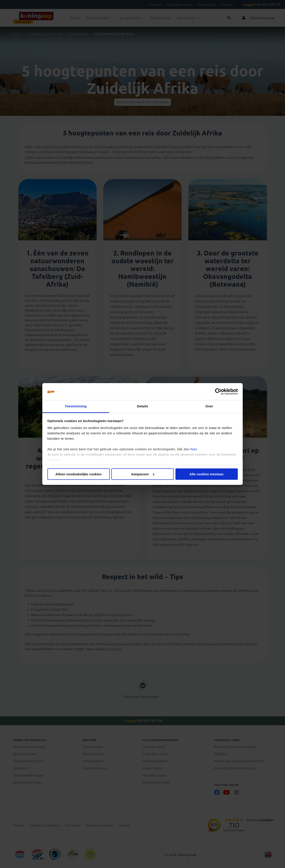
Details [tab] (142, 406)
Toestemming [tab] (76, 406)
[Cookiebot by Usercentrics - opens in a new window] (218, 392)
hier (194, 449)
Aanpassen (143, 474)
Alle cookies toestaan (207, 474)
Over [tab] (209, 406)
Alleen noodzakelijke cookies (79, 474)
